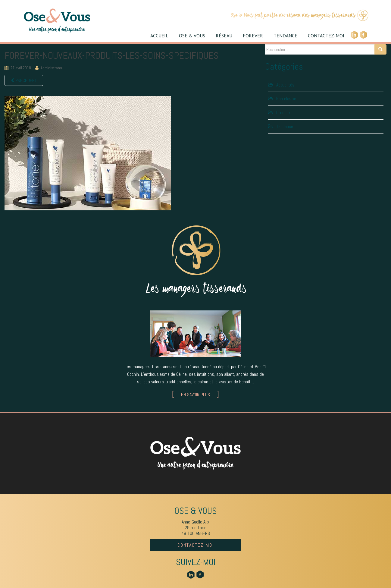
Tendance (285, 126)
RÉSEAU (224, 36)
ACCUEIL (159, 36)
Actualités (285, 85)
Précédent (24, 80)
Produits (284, 113)
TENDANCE (285, 36)
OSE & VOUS (192, 36)
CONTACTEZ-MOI (326, 36)
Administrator (52, 68)
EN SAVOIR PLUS (195, 395)
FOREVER (253, 36)
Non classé (286, 99)
